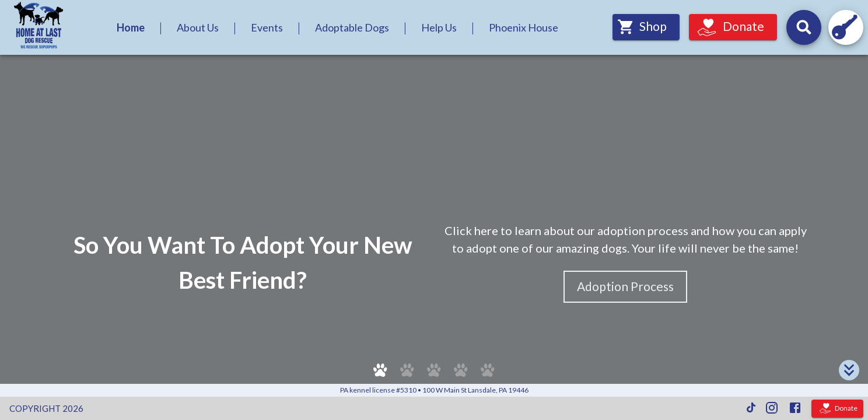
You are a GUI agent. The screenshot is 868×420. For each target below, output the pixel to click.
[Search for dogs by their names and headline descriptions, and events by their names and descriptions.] (804, 27)
